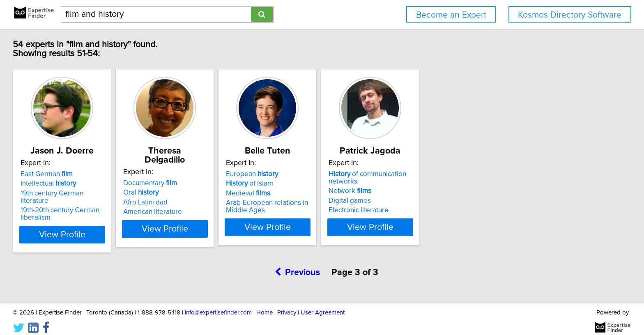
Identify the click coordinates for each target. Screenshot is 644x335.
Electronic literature (421, 210)
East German (48, 174)
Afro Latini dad (167, 193)
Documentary (172, 174)
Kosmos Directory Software (570, 15)
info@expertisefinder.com (218, 305)
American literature (174, 203)
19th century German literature (68, 193)
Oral (163, 184)
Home (264, 305)
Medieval (290, 193)
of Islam (292, 184)
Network (413, 191)
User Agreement (323, 305)
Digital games (413, 201)
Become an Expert (451, 15)
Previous (298, 265)
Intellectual (49, 184)
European (294, 174)
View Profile (74, 227)
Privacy (287, 305)
